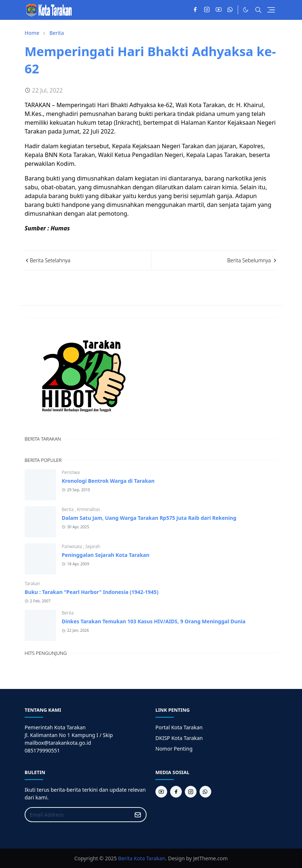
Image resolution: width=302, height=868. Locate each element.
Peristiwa (71, 472)
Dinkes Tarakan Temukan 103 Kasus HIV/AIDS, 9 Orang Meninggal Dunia (154, 621)
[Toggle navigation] (271, 10)
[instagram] (207, 10)
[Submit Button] (138, 815)
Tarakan (32, 583)
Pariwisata (72, 546)
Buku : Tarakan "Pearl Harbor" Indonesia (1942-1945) (91, 592)
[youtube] (219, 10)
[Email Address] (78, 815)
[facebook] (195, 10)
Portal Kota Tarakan (179, 727)
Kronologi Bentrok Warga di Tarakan (108, 481)
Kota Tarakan (150, 858)
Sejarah (93, 546)
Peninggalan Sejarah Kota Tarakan (106, 555)
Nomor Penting (174, 749)
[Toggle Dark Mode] (246, 10)
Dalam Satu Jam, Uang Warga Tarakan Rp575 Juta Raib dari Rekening (149, 518)
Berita (68, 509)
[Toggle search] (258, 10)
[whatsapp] (230, 10)
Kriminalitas (88, 509)
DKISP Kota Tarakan (179, 738)
